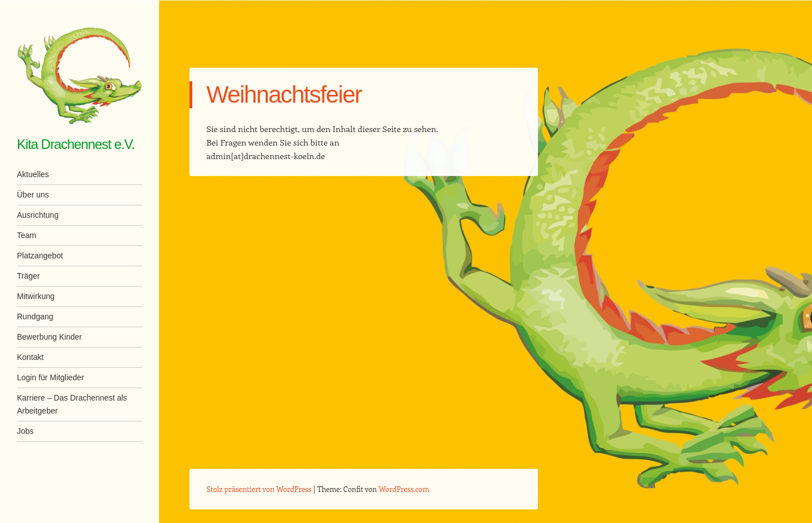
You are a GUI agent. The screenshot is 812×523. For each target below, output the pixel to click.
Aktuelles (33, 174)
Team (27, 235)
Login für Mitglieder (50, 377)
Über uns (33, 195)
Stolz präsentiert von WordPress (259, 489)
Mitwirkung (36, 296)
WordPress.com (404, 489)
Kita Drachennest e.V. (76, 144)
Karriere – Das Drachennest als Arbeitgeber (72, 404)
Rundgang (35, 317)
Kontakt (30, 357)
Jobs (25, 431)
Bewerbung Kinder (49, 337)
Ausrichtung (38, 215)
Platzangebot (40, 256)
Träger (28, 276)
